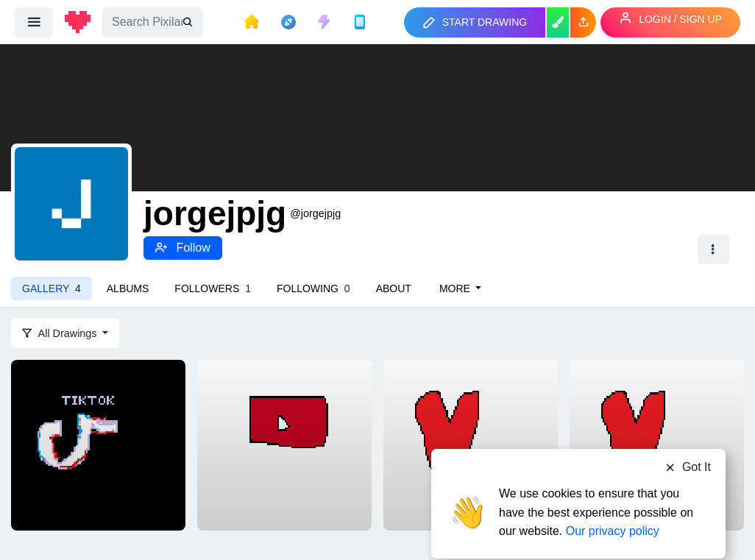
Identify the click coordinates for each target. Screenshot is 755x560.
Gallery (52, 288)
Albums (128, 288)
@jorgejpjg (315, 213)
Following (313, 288)
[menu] (34, 22)
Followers (213, 288)
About (394, 288)
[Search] (153, 22)
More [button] (456, 288)
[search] (189, 22)
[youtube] (284, 444)
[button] (583, 22)
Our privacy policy (613, 503)
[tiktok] (98, 444)
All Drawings (61, 333)
